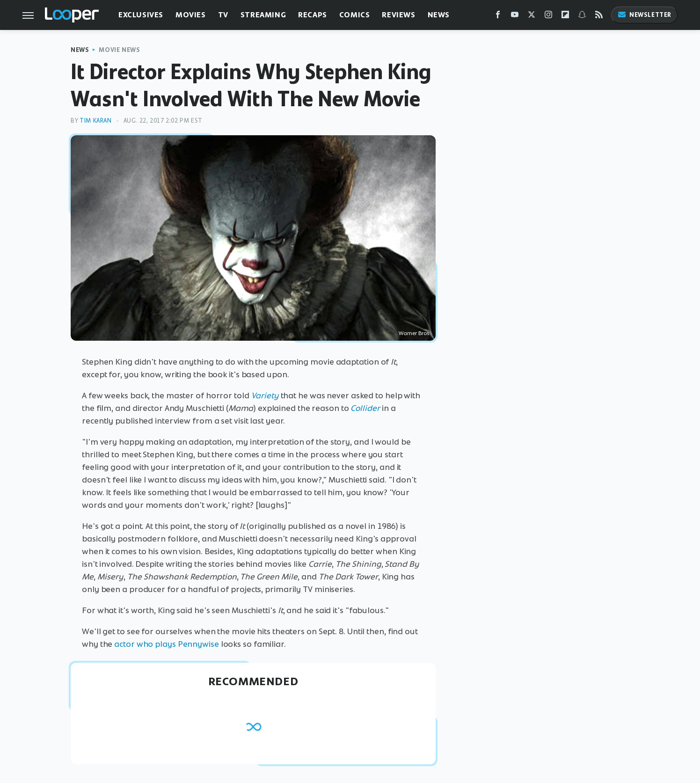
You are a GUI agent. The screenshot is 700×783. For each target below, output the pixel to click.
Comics (355, 15)
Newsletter (644, 15)
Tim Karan (95, 121)
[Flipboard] (565, 17)
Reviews (398, 15)
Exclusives (141, 15)
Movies (191, 15)
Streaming (263, 15)
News (439, 15)
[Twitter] (532, 17)
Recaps (313, 15)
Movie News (119, 50)
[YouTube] (515, 17)
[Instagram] (548, 17)
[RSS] (599, 17)
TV (223, 15)
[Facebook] (498, 17)
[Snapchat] (582, 17)
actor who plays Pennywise (167, 644)
